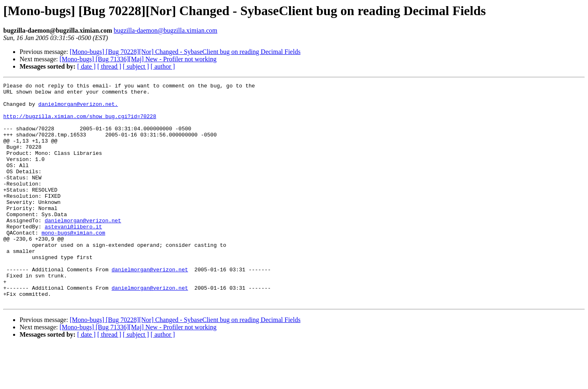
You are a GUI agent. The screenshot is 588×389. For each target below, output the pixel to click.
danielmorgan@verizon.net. (78, 109)
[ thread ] (109, 66)
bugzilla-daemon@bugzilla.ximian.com (165, 30)
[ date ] (86, 66)
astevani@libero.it (73, 256)
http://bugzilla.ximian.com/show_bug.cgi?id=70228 (80, 123)
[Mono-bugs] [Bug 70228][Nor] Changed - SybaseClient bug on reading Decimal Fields (185, 52)
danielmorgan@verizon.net (83, 248)
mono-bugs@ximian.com (73, 263)
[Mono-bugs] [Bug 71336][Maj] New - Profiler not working (138, 59)
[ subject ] (136, 66)
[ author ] (163, 66)
